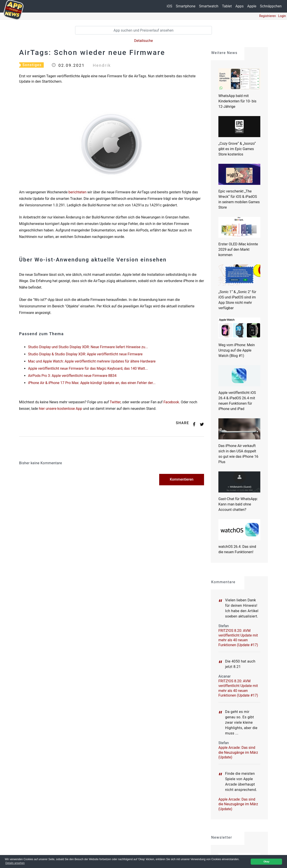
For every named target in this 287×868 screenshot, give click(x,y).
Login (282, 16)
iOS (170, 6)
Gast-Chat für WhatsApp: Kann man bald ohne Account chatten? (238, 504)
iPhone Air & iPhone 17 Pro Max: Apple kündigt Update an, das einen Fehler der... (92, 383)
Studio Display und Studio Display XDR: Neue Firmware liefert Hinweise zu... (88, 347)
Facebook (171, 402)
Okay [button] (266, 862)
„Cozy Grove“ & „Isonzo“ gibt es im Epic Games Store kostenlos (237, 149)
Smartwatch (209, 6)
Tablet (227, 6)
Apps (240, 6)
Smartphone (186, 6)
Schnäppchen (271, 6)
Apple (252, 6)
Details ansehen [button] (15, 863)
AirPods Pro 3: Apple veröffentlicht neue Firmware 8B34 (72, 376)
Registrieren (267, 16)
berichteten (77, 192)
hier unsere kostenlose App (60, 409)
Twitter (115, 402)
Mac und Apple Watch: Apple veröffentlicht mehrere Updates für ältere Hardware (92, 361)
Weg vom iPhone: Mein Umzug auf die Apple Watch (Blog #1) (237, 350)
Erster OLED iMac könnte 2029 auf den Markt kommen (238, 249)
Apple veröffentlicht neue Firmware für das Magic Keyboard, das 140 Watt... (88, 368)
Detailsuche (143, 41)
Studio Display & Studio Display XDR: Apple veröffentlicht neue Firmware (85, 354)
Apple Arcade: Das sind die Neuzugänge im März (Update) (238, 752)
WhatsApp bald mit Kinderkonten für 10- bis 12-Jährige (237, 101)
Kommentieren (182, 479)
